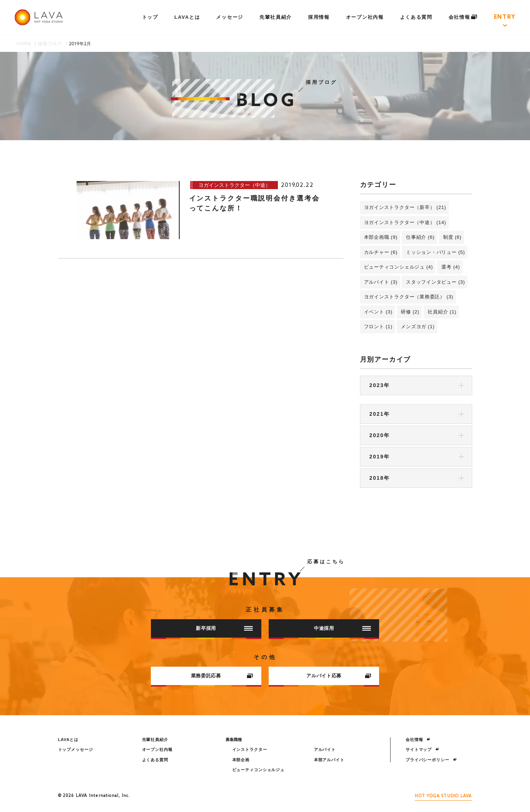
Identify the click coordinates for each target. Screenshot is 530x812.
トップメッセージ (76, 749)
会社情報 (463, 17)
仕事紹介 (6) (420, 237)
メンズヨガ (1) (418, 327)
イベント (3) (378, 312)
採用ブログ (50, 44)
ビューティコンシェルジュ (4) (399, 267)
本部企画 (241, 760)
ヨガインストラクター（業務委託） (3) (409, 297)
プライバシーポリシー (431, 760)
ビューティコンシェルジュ (259, 770)
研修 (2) (410, 312)
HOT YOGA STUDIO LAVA (443, 796)
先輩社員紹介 (276, 17)
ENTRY (505, 17)
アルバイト (325, 749)
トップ (150, 17)
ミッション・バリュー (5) (435, 252)
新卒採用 (224, 628)
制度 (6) (452, 237)
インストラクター (250, 749)
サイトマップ (422, 749)
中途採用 (342, 628)
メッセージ (229, 17)
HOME (24, 44)
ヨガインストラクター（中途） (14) (405, 222)
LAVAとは (187, 17)
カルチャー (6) (381, 252)
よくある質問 (416, 17)
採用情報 (319, 17)
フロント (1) (378, 327)
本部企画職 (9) (381, 237)
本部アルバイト (329, 760)
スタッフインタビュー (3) (435, 282)
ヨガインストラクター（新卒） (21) (405, 207)
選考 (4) (451, 267)
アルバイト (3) (381, 282)
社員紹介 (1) (442, 312)
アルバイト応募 (339, 676)
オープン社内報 (365, 17)
